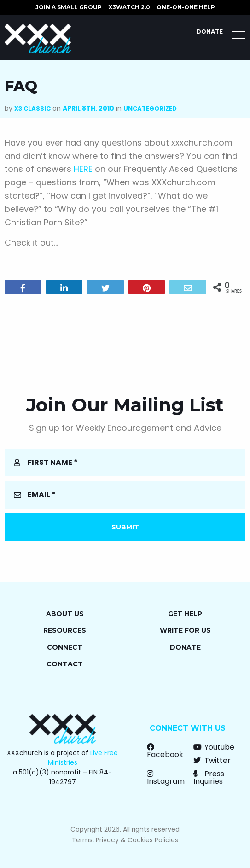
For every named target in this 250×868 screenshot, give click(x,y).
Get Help (185, 614)
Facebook (165, 751)
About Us (65, 614)
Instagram (166, 777)
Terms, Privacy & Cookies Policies (125, 840)
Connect (65, 647)
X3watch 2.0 (129, 7)
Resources (65, 630)
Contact (65, 664)
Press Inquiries (209, 777)
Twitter (212, 760)
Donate (210, 32)
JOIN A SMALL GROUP (69, 7)
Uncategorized (150, 108)
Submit (125, 527)
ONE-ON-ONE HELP (186, 7)
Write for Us (185, 630)
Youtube (214, 747)
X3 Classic (32, 108)
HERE (83, 169)
